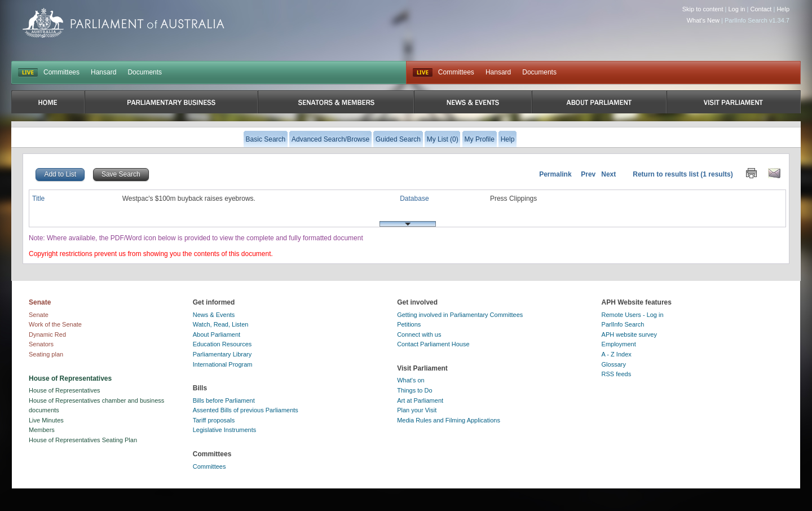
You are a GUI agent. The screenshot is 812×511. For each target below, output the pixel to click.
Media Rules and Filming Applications (449, 420)
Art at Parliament (420, 400)
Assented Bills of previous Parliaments (246, 410)
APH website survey (629, 334)
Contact (761, 9)
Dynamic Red (47, 334)
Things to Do (414, 390)
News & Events (214, 315)
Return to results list (666, 174)
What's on (411, 380)
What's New (703, 20)
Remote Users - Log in (633, 315)
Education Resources (222, 344)
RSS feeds (617, 374)
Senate (39, 315)
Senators (41, 344)
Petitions (409, 324)
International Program (223, 364)
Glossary (614, 364)
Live (423, 73)
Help (783, 9)
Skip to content (703, 9)
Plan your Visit (417, 410)
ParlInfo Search (623, 324)
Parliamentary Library (222, 354)
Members (42, 430)
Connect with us (419, 334)
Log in (737, 9)
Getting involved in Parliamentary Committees (460, 315)
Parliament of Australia (123, 23)
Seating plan (46, 354)
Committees (61, 72)
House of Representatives (65, 390)
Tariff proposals (214, 420)
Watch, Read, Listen (221, 324)
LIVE (28, 73)
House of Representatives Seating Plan (83, 440)
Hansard (103, 72)
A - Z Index (617, 354)
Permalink (555, 174)
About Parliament (217, 334)
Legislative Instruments (225, 430)
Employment (619, 344)
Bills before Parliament (224, 400)
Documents (145, 72)
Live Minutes (46, 420)
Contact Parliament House (433, 344)
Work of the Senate (55, 324)
